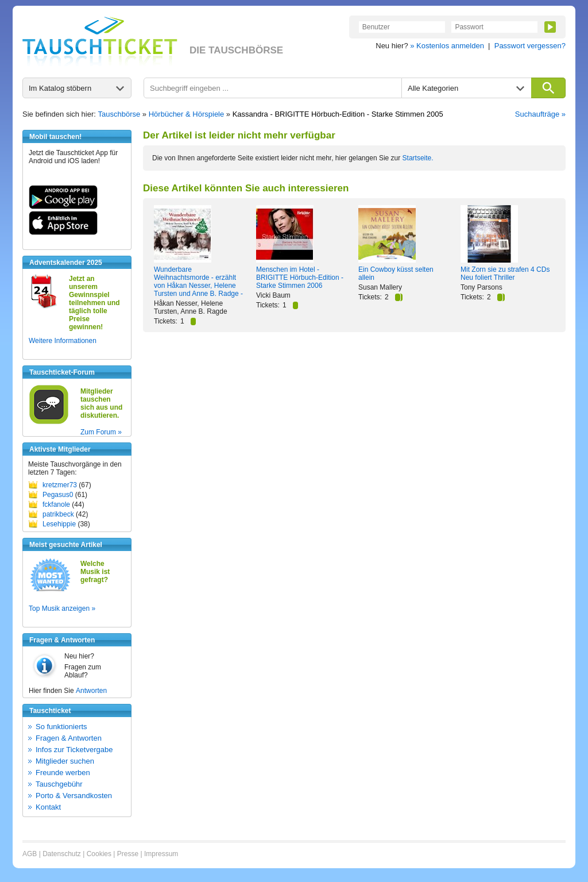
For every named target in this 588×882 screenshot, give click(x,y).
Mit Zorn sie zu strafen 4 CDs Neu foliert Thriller (505, 274)
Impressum (161, 854)
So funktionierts (61, 727)
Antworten (91, 691)
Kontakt (48, 807)
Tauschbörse (119, 114)
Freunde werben (63, 773)
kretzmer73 (60, 485)
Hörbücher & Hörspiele (187, 114)
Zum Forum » (101, 432)
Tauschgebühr (59, 784)
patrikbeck (58, 514)
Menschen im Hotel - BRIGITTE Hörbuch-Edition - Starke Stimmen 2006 (300, 278)
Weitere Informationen (63, 341)
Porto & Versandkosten (74, 796)
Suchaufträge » (540, 114)
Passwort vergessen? (530, 46)
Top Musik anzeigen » (62, 608)
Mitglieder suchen (65, 761)
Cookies (99, 854)
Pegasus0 (58, 495)
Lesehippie (59, 524)
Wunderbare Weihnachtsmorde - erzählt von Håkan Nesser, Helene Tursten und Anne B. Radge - (198, 282)
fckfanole (56, 504)
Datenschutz (62, 854)
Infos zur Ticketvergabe (74, 750)
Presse (128, 854)
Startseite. (418, 158)
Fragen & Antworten (69, 738)
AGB (30, 854)
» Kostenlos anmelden (447, 46)
